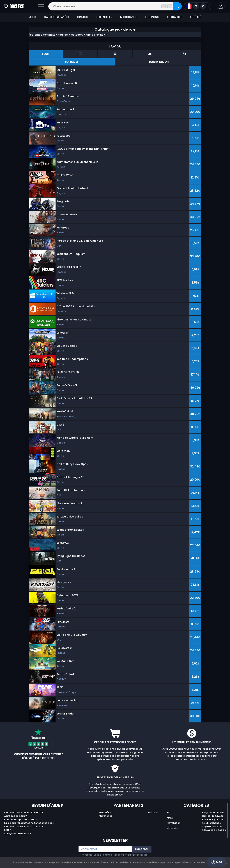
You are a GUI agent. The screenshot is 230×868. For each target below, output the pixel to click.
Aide (217, 862)
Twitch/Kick (106, 812)
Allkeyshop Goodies (214, 830)
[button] (221, 6)
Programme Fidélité (214, 812)
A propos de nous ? (15, 816)
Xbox (170, 818)
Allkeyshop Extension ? (18, 834)
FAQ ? (8, 830)
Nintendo (172, 828)
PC (168, 812)
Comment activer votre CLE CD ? (24, 827)
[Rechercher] (177, 6)
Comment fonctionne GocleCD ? (24, 812)
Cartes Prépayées (213, 816)
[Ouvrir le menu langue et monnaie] (198, 6)
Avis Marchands (211, 823)
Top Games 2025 (212, 827)
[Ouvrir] (41, 6)
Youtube (153, 812)
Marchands (106, 816)
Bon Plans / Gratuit (213, 820)
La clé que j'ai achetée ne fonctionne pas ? (29, 823)
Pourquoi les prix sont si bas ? (21, 820)
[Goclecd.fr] (14, 6)
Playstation (173, 823)
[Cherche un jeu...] (115, 6)
